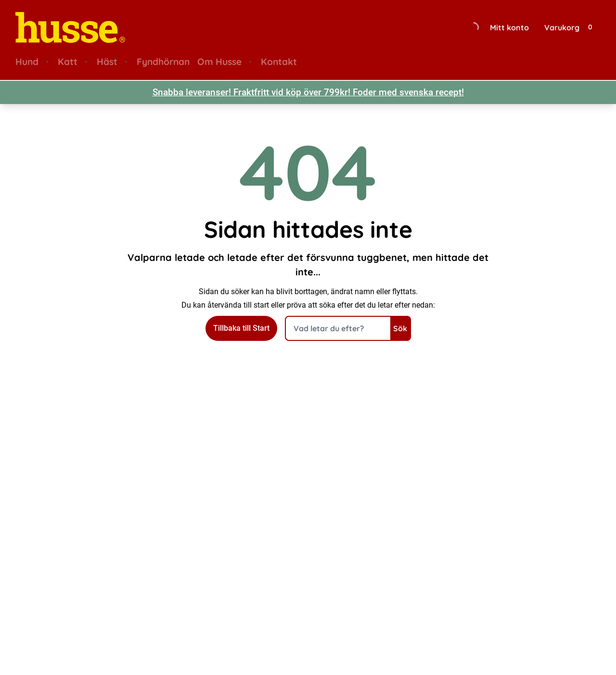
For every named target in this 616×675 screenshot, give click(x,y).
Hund (27, 62)
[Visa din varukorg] (571, 27)
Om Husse (219, 62)
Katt (68, 62)
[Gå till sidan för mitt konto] (511, 27)
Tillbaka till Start (241, 328)
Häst (107, 62)
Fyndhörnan (163, 62)
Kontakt (279, 62)
